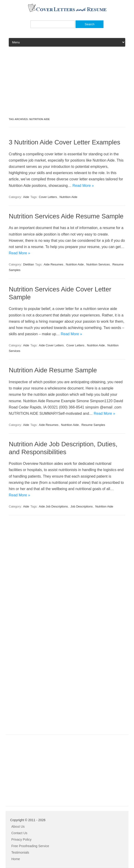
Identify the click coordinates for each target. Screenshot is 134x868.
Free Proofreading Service (30, 846)
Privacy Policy (21, 839)
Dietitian (29, 264)
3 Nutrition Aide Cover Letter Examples (64, 142)
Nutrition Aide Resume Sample (53, 370)
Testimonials (20, 852)
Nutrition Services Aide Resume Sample (66, 216)
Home (16, 859)
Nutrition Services (98, 264)
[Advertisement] (67, 84)
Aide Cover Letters (51, 345)
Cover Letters (48, 197)
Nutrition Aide (68, 197)
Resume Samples (93, 425)
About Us (18, 827)
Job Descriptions (82, 506)
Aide (26, 197)
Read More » (83, 186)
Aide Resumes (53, 264)
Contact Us (19, 833)
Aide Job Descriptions (53, 506)
